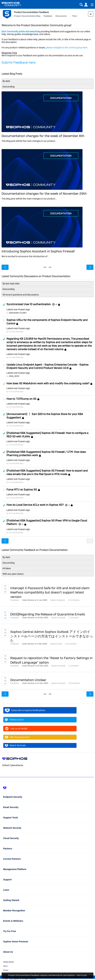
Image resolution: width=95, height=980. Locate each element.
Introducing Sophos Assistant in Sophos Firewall (38, 251)
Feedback (48, 16)
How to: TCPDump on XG (21, 399)
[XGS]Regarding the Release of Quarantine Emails (48, 614)
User (86, 5)
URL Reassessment (17, 737)
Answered (4, 305)
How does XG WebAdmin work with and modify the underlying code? (48, 383)
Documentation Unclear (28, 680)
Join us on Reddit (16, 729)
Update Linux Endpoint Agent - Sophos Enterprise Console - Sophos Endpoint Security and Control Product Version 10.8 (47, 366)
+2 (56, 304)
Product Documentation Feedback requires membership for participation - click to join (47, 975)
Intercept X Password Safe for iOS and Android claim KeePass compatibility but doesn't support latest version (50, 592)
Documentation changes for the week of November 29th (44, 194)
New (91, 14)
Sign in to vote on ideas (5, 586)
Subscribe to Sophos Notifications (25, 710)
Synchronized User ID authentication (29, 304)
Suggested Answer (4, 384)
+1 (69, 505)
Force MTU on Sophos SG (22, 490)
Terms (5, 966)
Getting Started (8, 962)
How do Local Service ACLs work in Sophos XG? (35, 505)
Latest (18, 309)
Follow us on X (14, 720)
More (75, 16)
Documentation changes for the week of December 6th (43, 136)
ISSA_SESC (14, 376)
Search (81, 5)
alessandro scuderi (18, 313)
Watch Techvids (15, 745)
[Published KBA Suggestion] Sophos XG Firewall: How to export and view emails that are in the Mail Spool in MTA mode (47, 472)
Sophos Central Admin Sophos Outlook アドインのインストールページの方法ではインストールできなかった (52, 636)
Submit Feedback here (18, 62)
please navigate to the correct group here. (67, 48)
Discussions (61, 16)
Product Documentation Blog (27, 16)
